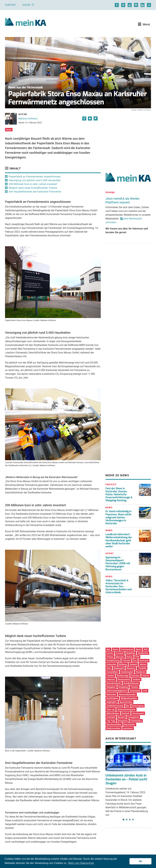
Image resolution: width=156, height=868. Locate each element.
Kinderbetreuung (115, 706)
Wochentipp (123, 676)
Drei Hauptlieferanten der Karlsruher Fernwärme (35, 192)
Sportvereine (126, 702)
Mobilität (131, 653)
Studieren (141, 672)
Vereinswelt (138, 713)
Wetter (143, 664)
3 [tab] (130, 820)
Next (146, 759)
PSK (137, 657)
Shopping (123, 687)
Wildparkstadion (129, 698)
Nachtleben (112, 698)
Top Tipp (111, 721)
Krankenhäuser (131, 683)
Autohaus (128, 728)
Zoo (135, 661)
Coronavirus (127, 649)
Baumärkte (130, 725)
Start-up (110, 710)
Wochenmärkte (114, 725)
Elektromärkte (113, 728)
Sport (138, 649)
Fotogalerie (133, 717)
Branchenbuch (114, 683)
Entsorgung (138, 706)
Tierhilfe (142, 668)
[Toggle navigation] (144, 24)
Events (110, 653)
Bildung (123, 664)
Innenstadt (135, 691)
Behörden (111, 694)
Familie (110, 676)
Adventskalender (127, 694)
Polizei (110, 657)
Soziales (135, 676)
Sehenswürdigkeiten (117, 691)
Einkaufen (111, 664)
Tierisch (126, 661)
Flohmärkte (136, 721)
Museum (131, 668)
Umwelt (133, 664)
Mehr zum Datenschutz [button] (81, 863)
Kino (109, 668)
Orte (145, 691)
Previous (110, 759)
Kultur (130, 657)
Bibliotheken (113, 713)
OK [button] (140, 861)
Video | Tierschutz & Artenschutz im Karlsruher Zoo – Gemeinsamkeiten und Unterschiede (118, 587)
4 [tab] (133, 820)
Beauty (121, 717)
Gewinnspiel (127, 672)
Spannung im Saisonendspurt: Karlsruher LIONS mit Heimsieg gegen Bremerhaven (118, 563)
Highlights (112, 702)
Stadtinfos (143, 653)
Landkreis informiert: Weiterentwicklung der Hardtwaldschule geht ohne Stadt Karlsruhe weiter (119, 540)
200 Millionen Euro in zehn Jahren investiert (33, 184)
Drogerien (123, 721)
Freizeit (120, 653)
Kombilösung (113, 661)
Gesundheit (112, 672)
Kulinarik (144, 661)
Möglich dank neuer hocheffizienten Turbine (33, 188)
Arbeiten (111, 679)
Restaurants (124, 679)
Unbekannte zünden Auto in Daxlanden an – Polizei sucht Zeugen (126, 779)
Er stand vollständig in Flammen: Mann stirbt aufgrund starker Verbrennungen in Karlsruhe (118, 517)
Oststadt (111, 717)
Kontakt (11, 5)
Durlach (126, 713)
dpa (108, 649)
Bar (128, 706)
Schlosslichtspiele (126, 710)
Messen (120, 657)
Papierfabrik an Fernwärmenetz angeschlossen (35, 177)
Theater (134, 687)
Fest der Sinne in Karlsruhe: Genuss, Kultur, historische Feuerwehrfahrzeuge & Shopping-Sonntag (119, 494)
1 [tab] (124, 820)
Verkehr (137, 679)
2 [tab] (127, 820)
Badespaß (119, 668)
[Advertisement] (128, 138)
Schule (146, 676)
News (9, 130)
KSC (146, 649)
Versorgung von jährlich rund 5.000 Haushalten (35, 180)
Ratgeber (111, 687)
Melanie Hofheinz (28, 119)
